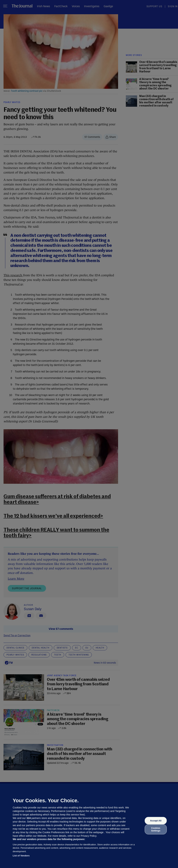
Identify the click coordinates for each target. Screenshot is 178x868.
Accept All (156, 821)
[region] (89, 826)
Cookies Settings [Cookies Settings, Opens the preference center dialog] (156, 829)
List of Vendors (21, 856)
